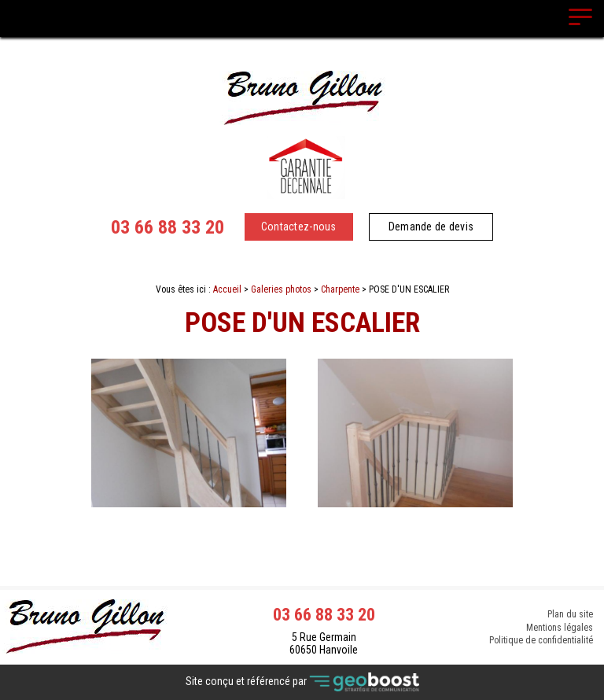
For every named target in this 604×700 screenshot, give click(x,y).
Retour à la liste (302, 548)
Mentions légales (560, 628)
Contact (302, 521)
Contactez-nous (299, 227)
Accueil (227, 289)
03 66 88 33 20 (168, 227)
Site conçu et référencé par (302, 682)
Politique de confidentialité (541, 642)
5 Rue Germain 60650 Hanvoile (324, 643)
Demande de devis (431, 227)
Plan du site (570, 613)
